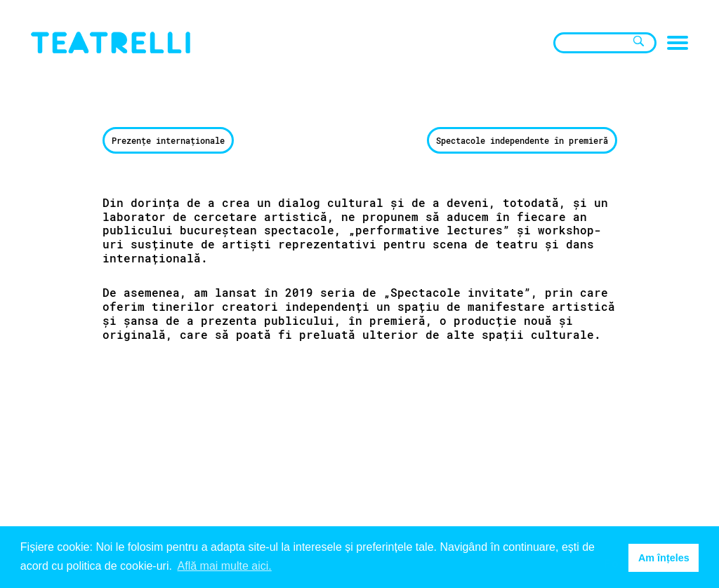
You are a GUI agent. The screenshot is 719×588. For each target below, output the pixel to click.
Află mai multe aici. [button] (225, 566)
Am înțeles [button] (664, 558)
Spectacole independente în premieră (522, 140)
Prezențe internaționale (168, 140)
